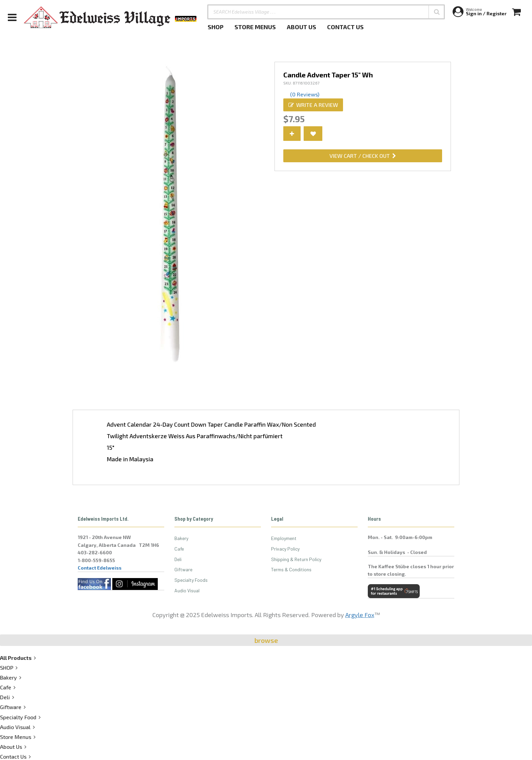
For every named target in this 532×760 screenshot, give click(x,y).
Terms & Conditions (291, 569)
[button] (437, 12)
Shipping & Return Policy (296, 559)
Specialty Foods (191, 580)
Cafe (179, 549)
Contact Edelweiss (100, 568)
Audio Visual (187, 590)
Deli (178, 559)
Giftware (183, 569)
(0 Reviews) (305, 94)
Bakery (181, 538)
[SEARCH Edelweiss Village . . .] (326, 12)
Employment (284, 538)
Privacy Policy (285, 549)
